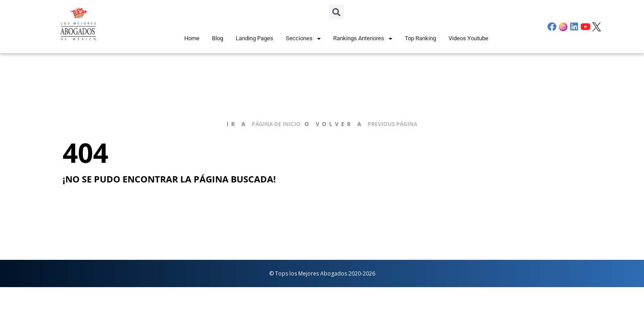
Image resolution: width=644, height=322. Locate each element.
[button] (337, 12)
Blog (218, 38)
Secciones (303, 39)
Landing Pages (254, 38)
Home (192, 38)
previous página (392, 124)
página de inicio (276, 124)
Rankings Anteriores (363, 39)
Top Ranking (420, 38)
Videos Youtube (468, 38)
